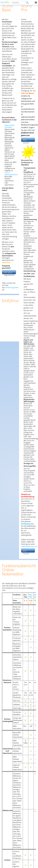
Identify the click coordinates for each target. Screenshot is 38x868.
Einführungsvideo (12, 288)
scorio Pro (31, 596)
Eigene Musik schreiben (10, 126)
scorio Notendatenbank (11, 174)
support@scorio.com (29, 546)
